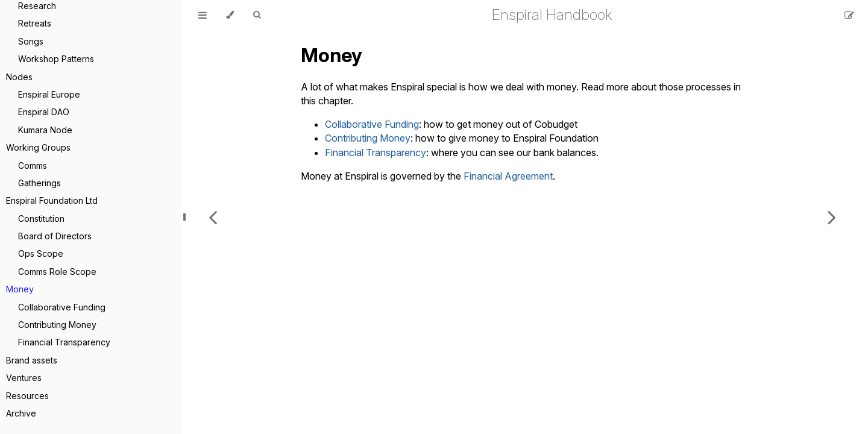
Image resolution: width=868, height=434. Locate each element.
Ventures (24, 378)
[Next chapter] (832, 217)
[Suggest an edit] (849, 15)
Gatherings (39, 183)
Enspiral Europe (49, 94)
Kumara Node (45, 130)
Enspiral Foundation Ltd (52, 200)
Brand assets (32, 360)
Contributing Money (57, 325)
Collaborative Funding (62, 307)
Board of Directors (55, 236)
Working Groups (38, 147)
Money (20, 289)
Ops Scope (41, 253)
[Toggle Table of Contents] (203, 15)
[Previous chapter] (213, 217)
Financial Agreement (508, 176)
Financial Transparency (64, 342)
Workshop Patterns (56, 59)
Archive (21, 413)
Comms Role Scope (57, 272)
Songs (31, 41)
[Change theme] (230, 15)
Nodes (19, 77)
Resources (27, 396)
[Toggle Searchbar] (257, 15)
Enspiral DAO (44, 112)
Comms (33, 165)
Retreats (35, 23)
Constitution (41, 219)
